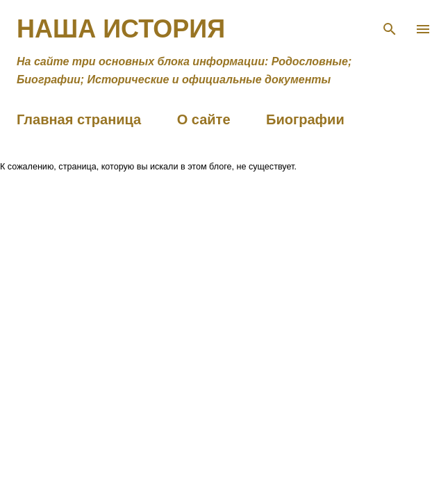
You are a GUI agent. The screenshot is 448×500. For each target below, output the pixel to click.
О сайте (204, 119)
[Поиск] (390, 25)
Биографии (305, 119)
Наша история (121, 29)
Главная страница (79, 119)
